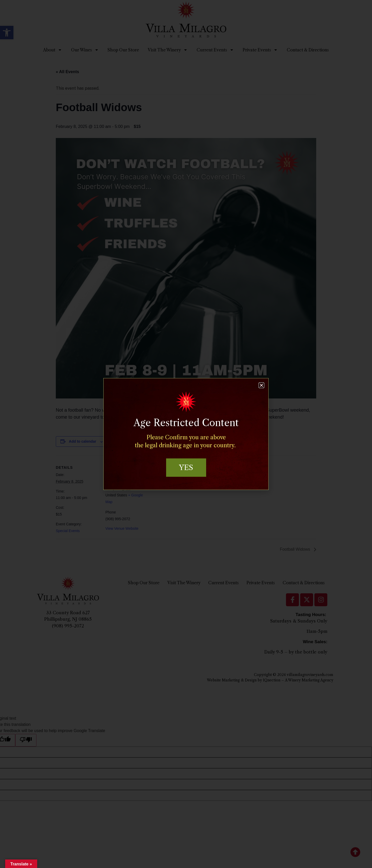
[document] (186, 434)
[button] (261, 385)
